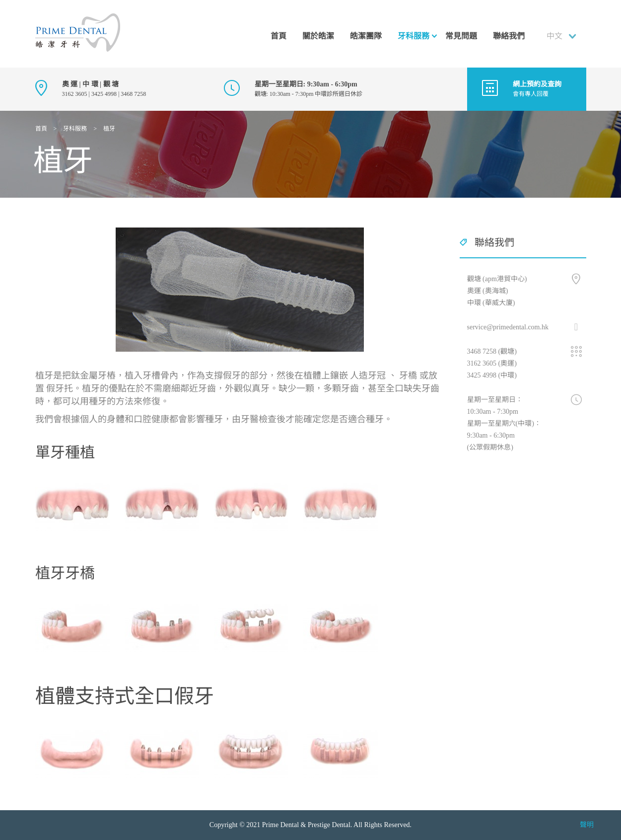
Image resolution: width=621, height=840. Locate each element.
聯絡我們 (509, 36)
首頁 (278, 36)
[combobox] (563, 36)
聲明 (587, 825)
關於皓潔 (318, 36)
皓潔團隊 (366, 36)
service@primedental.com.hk (508, 327)
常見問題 (461, 36)
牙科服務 (414, 36)
